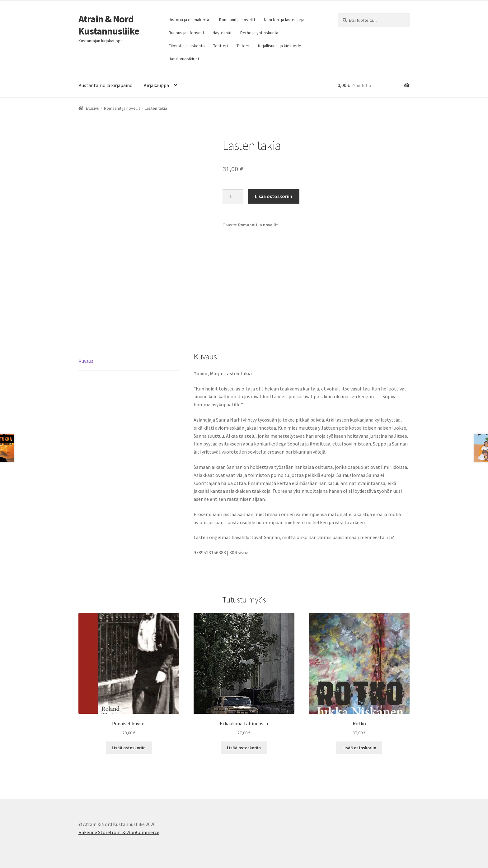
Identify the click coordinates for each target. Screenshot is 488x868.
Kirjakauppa (156, 85)
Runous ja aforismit (186, 33)
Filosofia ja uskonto (187, 46)
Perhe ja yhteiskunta (259, 33)
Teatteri (221, 46)
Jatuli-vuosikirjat (184, 59)
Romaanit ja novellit (237, 20)
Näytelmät (222, 33)
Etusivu (93, 108)
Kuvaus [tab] (86, 361)
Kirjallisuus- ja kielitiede (280, 46)
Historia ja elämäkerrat (190, 20)
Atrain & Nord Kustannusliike (109, 25)
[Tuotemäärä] (233, 196)
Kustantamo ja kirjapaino (106, 85)
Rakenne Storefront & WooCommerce (119, 832)
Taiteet (243, 46)
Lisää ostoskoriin (274, 196)
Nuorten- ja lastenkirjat (285, 20)
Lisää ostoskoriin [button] (129, 748)
